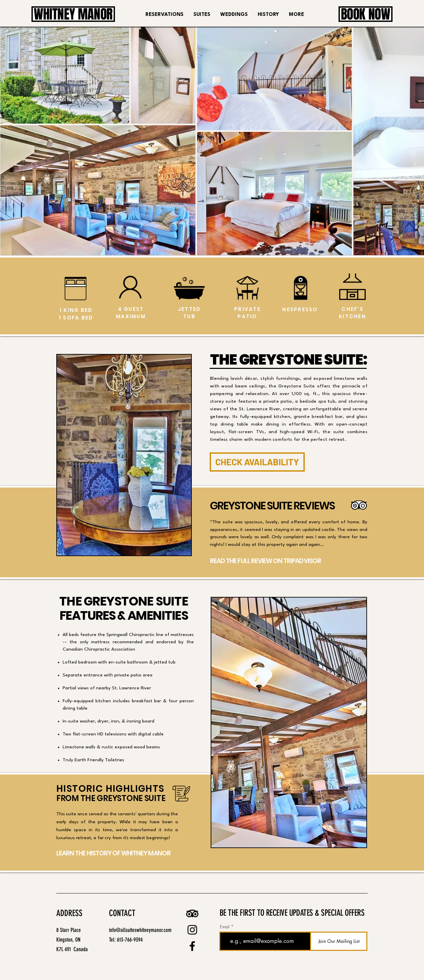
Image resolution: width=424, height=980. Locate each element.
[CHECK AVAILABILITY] (257, 462)
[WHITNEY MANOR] (73, 14)
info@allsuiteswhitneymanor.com (140, 930)
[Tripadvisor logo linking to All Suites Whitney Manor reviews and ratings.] (192, 914)
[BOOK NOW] (366, 14)
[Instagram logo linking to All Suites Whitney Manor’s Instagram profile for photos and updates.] (192, 930)
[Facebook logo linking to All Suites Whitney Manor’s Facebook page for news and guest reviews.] (192, 946)
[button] (202, 15)
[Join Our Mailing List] (339, 941)
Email (225, 927)
